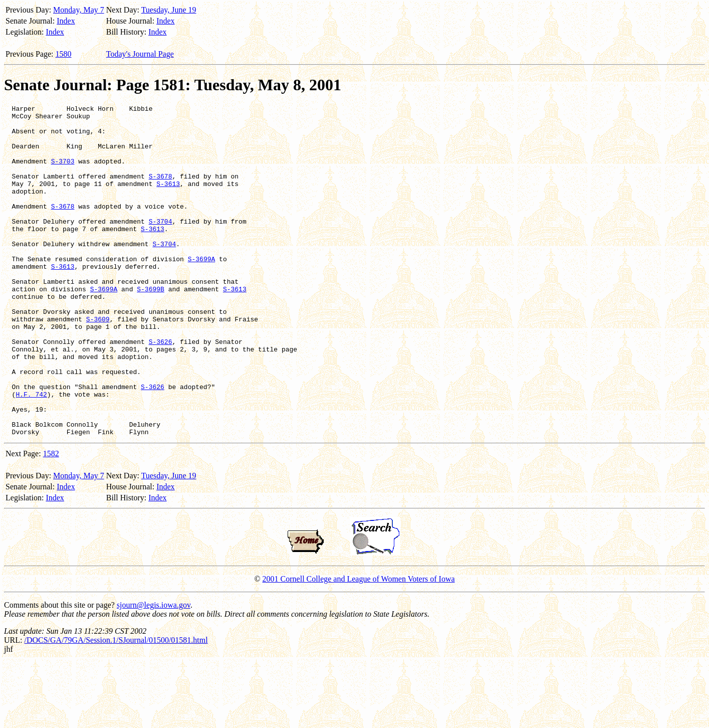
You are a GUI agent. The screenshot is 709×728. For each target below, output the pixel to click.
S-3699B (151, 326)
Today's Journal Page (140, 54)
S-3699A (202, 290)
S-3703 (63, 173)
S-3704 (161, 245)
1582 (51, 520)
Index (66, 21)
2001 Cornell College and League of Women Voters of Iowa (359, 645)
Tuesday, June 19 (169, 10)
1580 (64, 54)
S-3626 (161, 390)
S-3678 (161, 191)
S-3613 (168, 200)
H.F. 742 (31, 453)
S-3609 (98, 362)
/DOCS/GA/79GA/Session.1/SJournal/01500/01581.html (116, 706)
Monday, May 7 (79, 10)
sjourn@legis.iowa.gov (154, 671)
